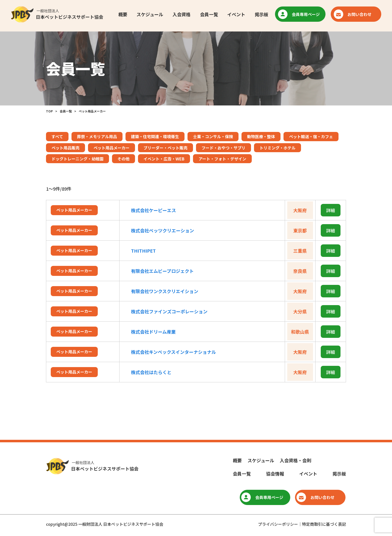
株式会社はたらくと (151, 372)
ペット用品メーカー (111, 148)
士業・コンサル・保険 (213, 136)
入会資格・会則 (295, 460)
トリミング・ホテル (277, 148)
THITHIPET (143, 251)
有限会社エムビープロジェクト (162, 271)
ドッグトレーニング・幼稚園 (77, 159)
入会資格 (181, 14)
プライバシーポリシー (278, 524)
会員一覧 (209, 14)
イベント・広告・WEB (164, 159)
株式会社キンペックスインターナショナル (173, 352)
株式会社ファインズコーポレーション (169, 311)
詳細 (330, 210)
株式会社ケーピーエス (153, 210)
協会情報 (275, 474)
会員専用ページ (300, 15)
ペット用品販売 (65, 148)
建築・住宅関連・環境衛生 (155, 136)
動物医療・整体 (261, 136)
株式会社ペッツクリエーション (162, 230)
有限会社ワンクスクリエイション (165, 291)
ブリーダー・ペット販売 (165, 148)
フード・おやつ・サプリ (223, 148)
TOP (49, 111)
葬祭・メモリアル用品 (97, 136)
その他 (123, 159)
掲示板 (261, 14)
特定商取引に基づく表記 (324, 524)
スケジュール (149, 14)
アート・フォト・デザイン (222, 159)
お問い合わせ (354, 15)
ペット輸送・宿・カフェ (311, 136)
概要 (122, 14)
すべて (57, 136)
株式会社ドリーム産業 (153, 332)
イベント (236, 14)
